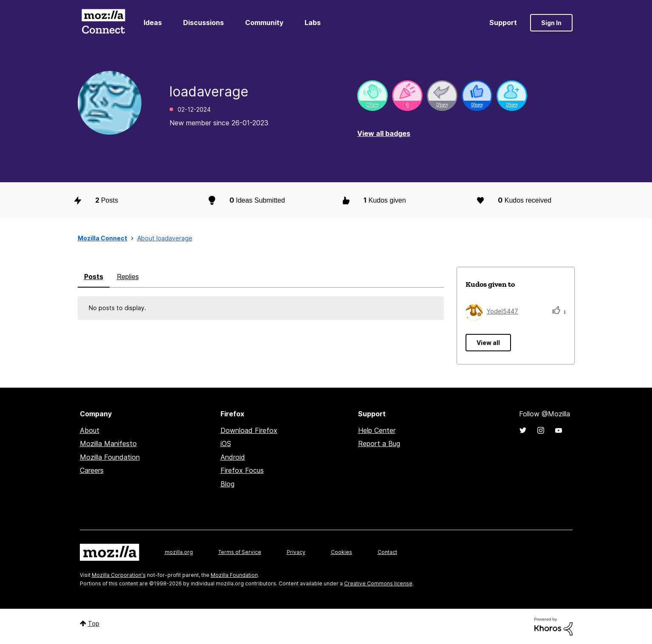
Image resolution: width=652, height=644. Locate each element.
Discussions (203, 23)
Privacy (296, 552)
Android (233, 457)
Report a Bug (379, 443)
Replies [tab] (128, 277)
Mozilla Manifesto (108, 443)
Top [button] (94, 623)
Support (503, 23)
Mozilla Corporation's (119, 575)
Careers (92, 470)
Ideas (153, 23)
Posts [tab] (94, 277)
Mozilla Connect (104, 23)
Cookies (342, 552)
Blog (227, 484)
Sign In (551, 23)
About (90, 430)
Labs (313, 23)
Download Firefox (249, 430)
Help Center (377, 430)
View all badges (384, 133)
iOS (226, 443)
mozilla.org (179, 552)
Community (264, 23)
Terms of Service (240, 552)
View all (488, 343)
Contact (387, 552)
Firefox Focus (242, 470)
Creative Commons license (378, 583)
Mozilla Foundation (110, 457)
